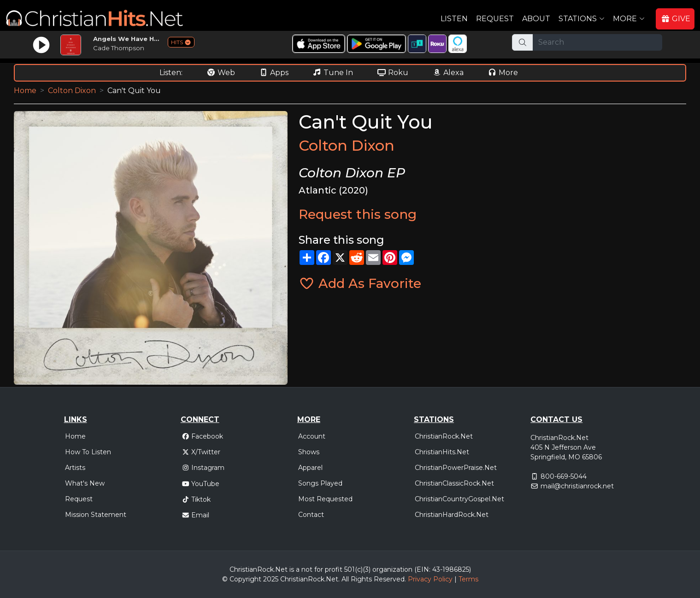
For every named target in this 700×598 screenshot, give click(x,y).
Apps (274, 73)
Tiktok (196, 499)
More (503, 73)
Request (495, 19)
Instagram (203, 468)
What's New (85, 483)
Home (25, 91)
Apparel (310, 468)
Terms (468, 579)
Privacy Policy (430, 579)
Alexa (448, 73)
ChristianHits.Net (442, 452)
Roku (393, 73)
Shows (309, 452)
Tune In (333, 73)
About (536, 19)
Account (312, 436)
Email (196, 515)
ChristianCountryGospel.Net (459, 499)
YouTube (201, 484)
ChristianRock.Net (444, 436)
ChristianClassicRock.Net (454, 483)
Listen (454, 19)
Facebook (203, 436)
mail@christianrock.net (577, 486)
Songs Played (320, 483)
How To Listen (88, 452)
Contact (311, 515)
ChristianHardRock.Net (452, 515)
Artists (75, 468)
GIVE (676, 19)
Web (221, 73)
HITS (181, 42)
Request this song (358, 214)
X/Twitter (201, 452)
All (345, 579)
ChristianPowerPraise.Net (456, 468)
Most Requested (325, 499)
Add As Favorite (360, 283)
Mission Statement (96, 515)
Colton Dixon (72, 91)
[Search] (597, 42)
